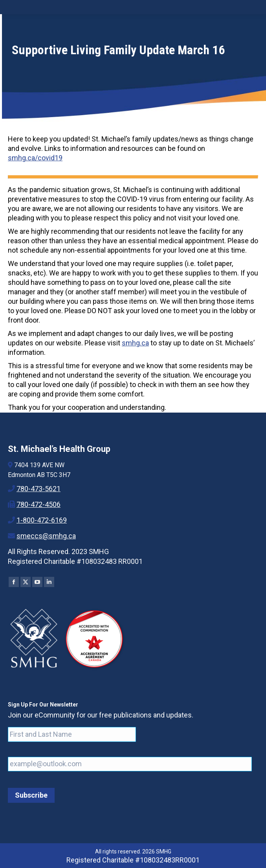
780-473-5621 (39, 489)
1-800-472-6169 (42, 520)
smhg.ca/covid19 (35, 158)
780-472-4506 (39, 504)
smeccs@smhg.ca (46, 536)
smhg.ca (135, 343)
